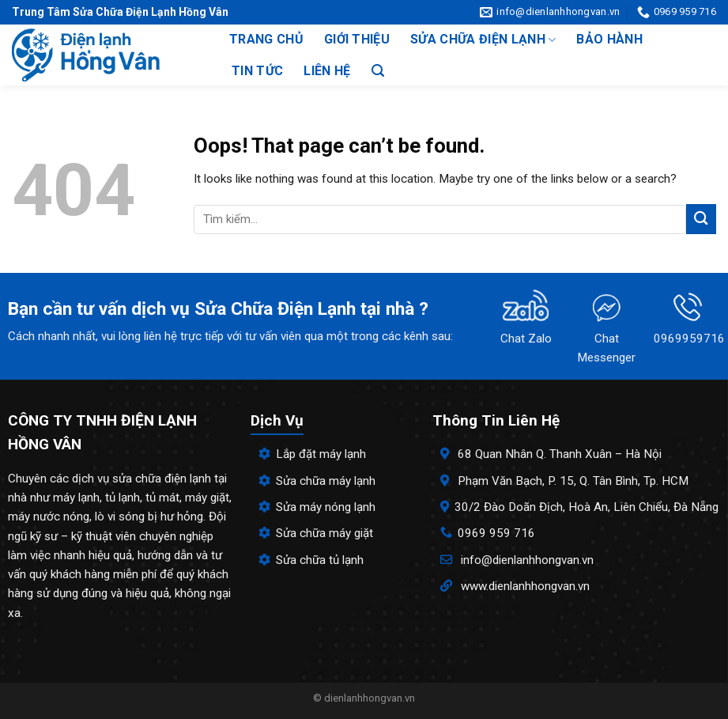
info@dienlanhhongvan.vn (527, 560)
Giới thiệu (357, 39)
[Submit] (701, 219)
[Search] (378, 71)
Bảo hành (609, 39)
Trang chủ (266, 39)
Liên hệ (327, 71)
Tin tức (257, 71)
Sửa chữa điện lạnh (483, 40)
